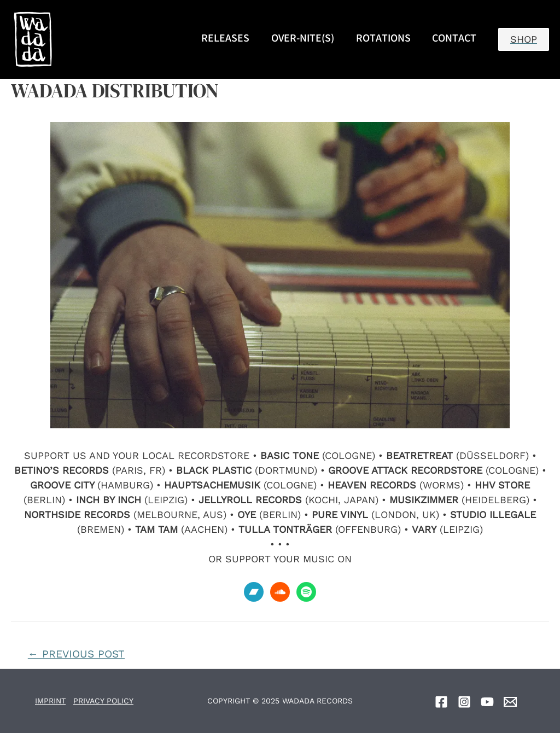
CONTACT (454, 39)
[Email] (510, 702)
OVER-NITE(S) (303, 39)
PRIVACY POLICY (103, 701)
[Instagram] (464, 702)
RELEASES (225, 39)
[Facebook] (441, 702)
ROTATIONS (383, 39)
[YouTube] (487, 702)
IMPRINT (50, 701)
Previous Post (76, 654)
